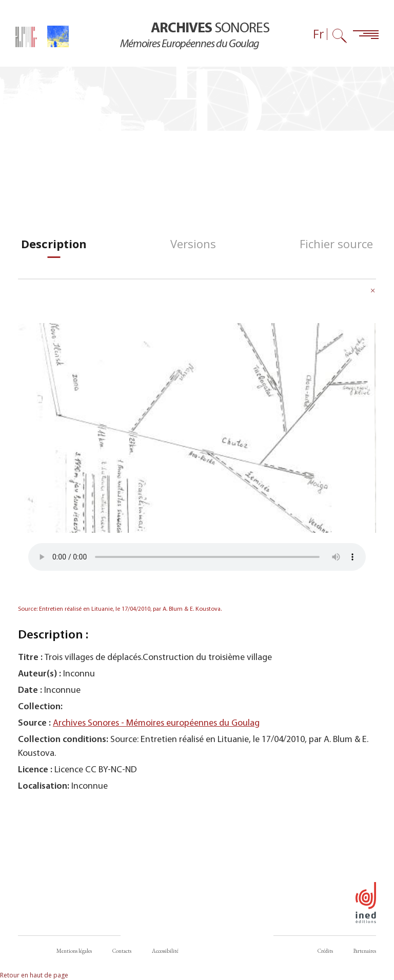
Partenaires (365, 951)
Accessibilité (165, 951)
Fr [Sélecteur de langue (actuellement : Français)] (319, 34)
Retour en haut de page (34, 975)
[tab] (54, 244)
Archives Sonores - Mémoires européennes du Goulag (156, 723)
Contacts (122, 951)
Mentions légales (74, 951)
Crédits (325, 951)
